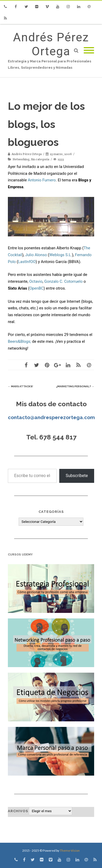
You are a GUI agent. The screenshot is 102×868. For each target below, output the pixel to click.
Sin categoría (40, 159)
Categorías (51, 512)
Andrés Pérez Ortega (51, 44)
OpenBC (36, 288)
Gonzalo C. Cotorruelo (63, 281)
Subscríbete (77, 476)
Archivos (18, 811)
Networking (21, 159)
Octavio (36, 281)
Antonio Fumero (42, 180)
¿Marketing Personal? (75, 386)
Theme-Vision (70, 850)
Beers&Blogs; (19, 341)
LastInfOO (27, 262)
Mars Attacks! (20, 386)
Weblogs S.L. (61, 255)
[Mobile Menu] (89, 51)
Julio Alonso (36, 255)
